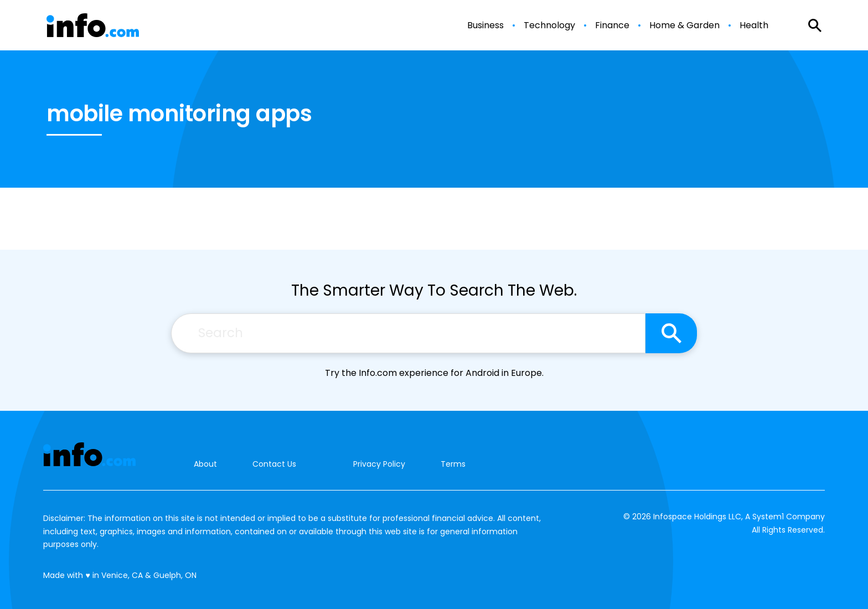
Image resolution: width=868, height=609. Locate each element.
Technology (549, 25)
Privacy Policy (379, 464)
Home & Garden (684, 25)
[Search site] (671, 333)
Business (485, 25)
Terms (453, 464)
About (205, 464)
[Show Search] (815, 25)
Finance (612, 25)
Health (754, 25)
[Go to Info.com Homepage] (93, 25)
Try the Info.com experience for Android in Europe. (434, 373)
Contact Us (274, 464)
